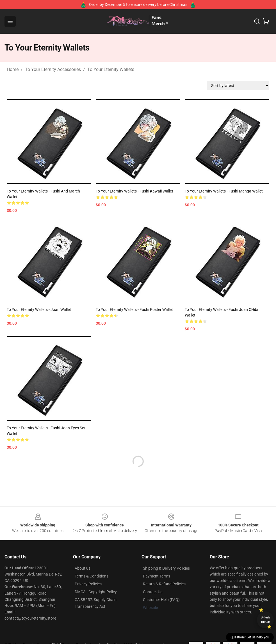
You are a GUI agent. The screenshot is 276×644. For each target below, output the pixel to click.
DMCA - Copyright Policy (96, 592)
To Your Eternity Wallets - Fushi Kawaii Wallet (134, 191)
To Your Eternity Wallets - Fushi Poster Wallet (134, 310)
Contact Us (153, 592)
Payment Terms (157, 576)
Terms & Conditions (92, 576)
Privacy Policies (88, 584)
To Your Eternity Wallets (111, 69)
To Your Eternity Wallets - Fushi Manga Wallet (224, 191)
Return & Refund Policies (164, 584)
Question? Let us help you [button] (250, 637)
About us (83, 568)
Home (13, 69)
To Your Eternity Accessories (53, 69)
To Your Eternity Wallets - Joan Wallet (39, 310)
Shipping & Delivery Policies (166, 568)
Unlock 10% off (265, 620)
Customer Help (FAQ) (161, 600)
